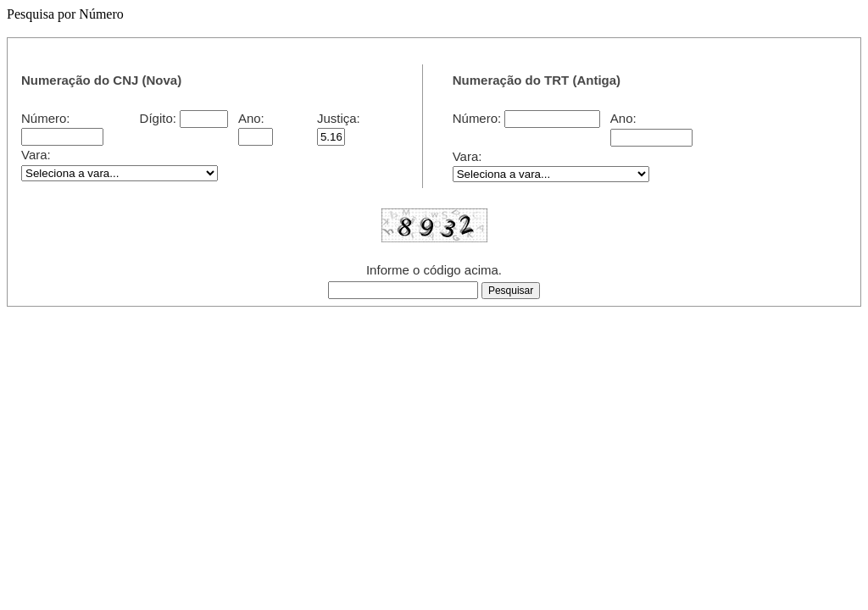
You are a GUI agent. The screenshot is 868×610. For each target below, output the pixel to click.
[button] (511, 291)
